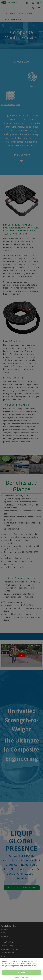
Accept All (21, 972)
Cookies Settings (21, 977)
